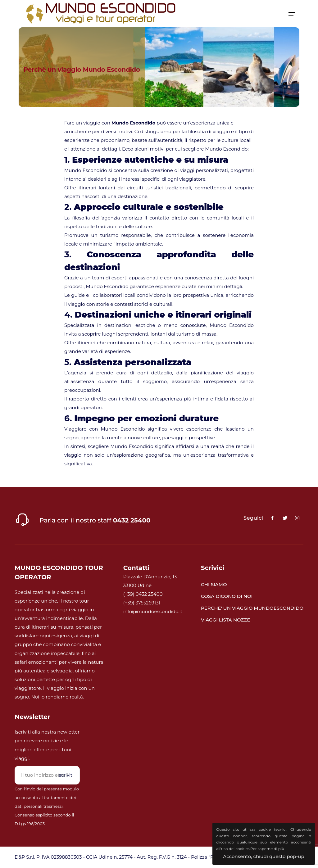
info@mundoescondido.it (153, 611)
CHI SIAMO (214, 584)
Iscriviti (66, 775)
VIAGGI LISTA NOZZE (225, 620)
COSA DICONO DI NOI (227, 596)
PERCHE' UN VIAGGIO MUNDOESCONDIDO (252, 608)
